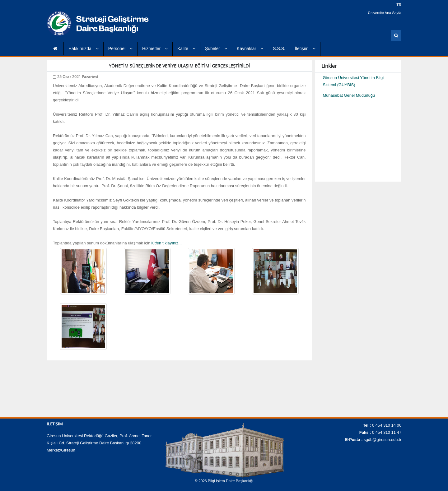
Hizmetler (155, 49)
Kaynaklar (250, 49)
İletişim (305, 49)
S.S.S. (279, 49)
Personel (120, 49)
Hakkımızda (84, 49)
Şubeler (216, 49)
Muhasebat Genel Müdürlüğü (349, 95)
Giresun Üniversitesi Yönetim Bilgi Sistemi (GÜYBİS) (353, 81)
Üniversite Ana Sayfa (385, 12)
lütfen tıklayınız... (166, 243)
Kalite (186, 49)
